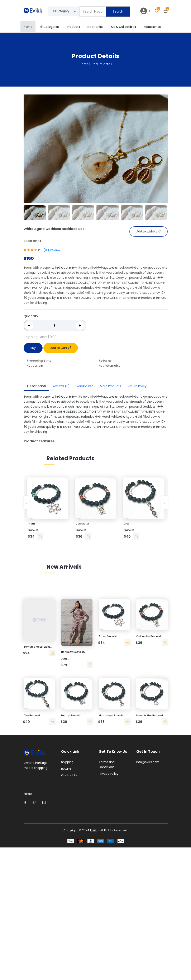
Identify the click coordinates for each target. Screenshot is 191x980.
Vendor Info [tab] (85, 386)
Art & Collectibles (123, 27)
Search (118, 11)
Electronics (95, 27)
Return (66, 902)
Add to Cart (61, 348)
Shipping (67, 895)
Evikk (94, 963)
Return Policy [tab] (137, 386)
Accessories (152, 27)
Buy (33, 348)
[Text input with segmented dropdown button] (93, 12)
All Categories (49, 27)
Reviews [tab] (61, 386)
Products (73, 27)
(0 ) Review (52, 250)
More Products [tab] (111, 386)
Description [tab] (36, 386)
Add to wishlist (149, 232)
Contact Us (69, 909)
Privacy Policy (109, 907)
